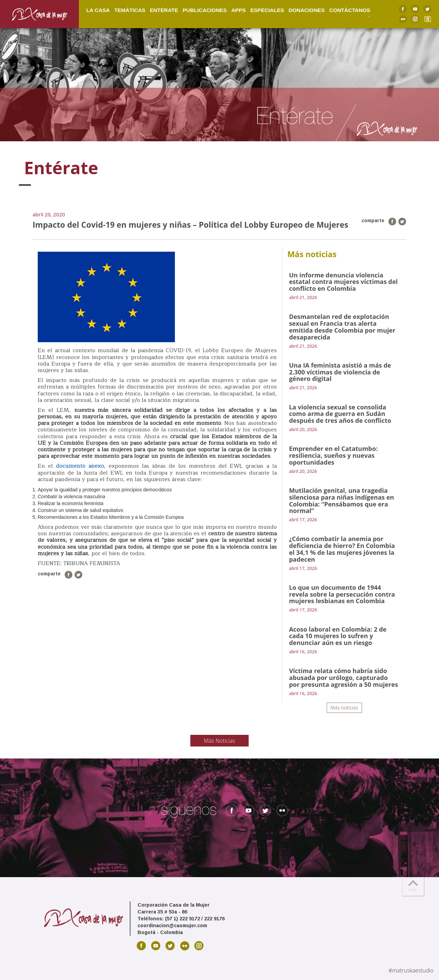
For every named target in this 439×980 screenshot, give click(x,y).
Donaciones (306, 10)
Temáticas (130, 10)
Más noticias (344, 708)
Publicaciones (205, 10)
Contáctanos (350, 10)
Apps (238, 10)
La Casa (98, 10)
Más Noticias (220, 741)
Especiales (267, 10)
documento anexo (80, 466)
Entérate (164, 10)
